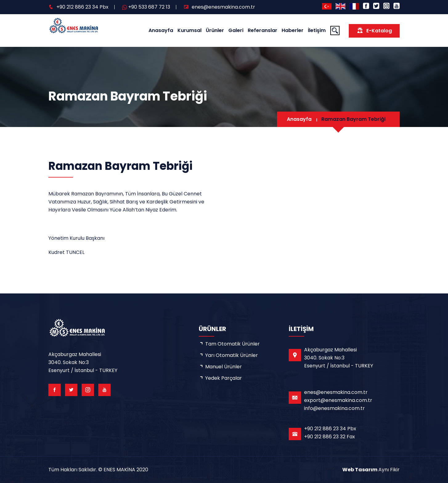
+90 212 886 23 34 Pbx (82, 7)
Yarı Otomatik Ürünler (232, 355)
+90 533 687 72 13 (149, 7)
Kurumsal (189, 30)
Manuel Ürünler (224, 367)
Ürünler (215, 30)
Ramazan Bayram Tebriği (353, 119)
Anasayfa (161, 30)
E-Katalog (374, 30)
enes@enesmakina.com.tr (223, 7)
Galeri (236, 30)
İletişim (317, 30)
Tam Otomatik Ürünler (232, 344)
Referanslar (263, 30)
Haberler (293, 30)
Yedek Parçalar (224, 378)
